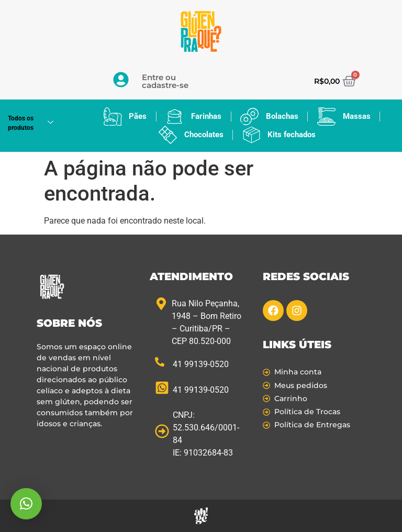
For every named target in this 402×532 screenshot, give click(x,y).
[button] (26, 504)
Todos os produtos (35, 123)
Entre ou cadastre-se (165, 81)
